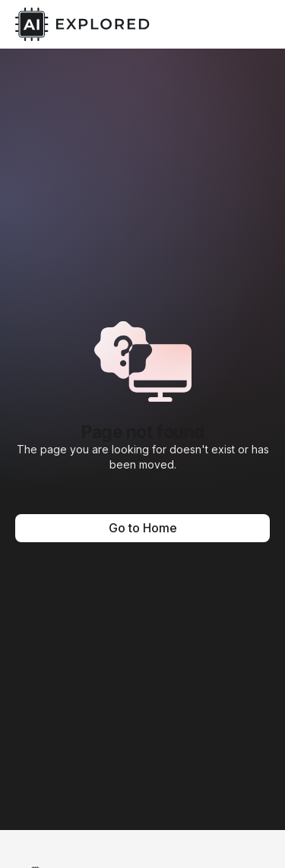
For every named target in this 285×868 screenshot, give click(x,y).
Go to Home (143, 528)
